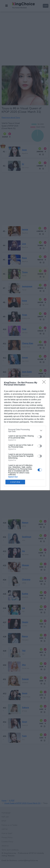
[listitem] (25, 430)
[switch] (40, 437)
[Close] (45, 383)
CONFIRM (15, 482)
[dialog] (25, 434)
